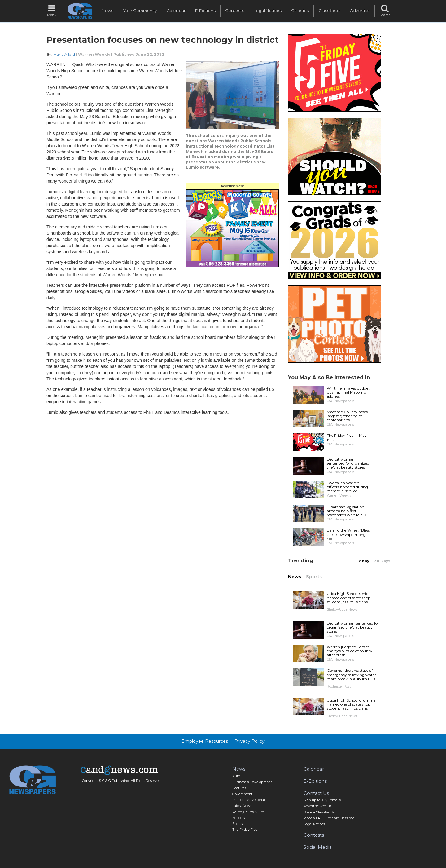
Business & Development (252, 782)
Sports (314, 577)
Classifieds (329, 11)
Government (242, 794)
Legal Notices (268, 11)
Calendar (176, 11)
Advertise (360, 11)
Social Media (318, 847)
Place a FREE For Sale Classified (329, 818)
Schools (238, 818)
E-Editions (205, 11)
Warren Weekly (94, 54)
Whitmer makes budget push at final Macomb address (348, 392)
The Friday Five (245, 830)
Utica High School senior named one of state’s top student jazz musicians (349, 598)
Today (363, 561)
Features (239, 788)
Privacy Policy (249, 741)
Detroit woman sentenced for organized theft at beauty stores (348, 463)
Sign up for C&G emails (322, 800)
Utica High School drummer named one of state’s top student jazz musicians (352, 704)
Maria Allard (64, 54)
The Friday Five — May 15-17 (347, 437)
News (107, 11)
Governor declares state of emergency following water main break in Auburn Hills (351, 674)
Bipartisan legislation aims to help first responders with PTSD (347, 511)
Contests (235, 11)
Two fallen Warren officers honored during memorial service (347, 487)
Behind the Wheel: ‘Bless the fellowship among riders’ (348, 534)
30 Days (382, 561)
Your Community (140, 11)
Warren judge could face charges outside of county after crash (350, 651)
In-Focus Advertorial (249, 800)
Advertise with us (317, 806)
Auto (236, 776)
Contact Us (316, 793)
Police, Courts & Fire (248, 812)
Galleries (300, 11)
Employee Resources (205, 741)
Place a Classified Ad (320, 812)
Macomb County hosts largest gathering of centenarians (347, 416)
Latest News (242, 806)
